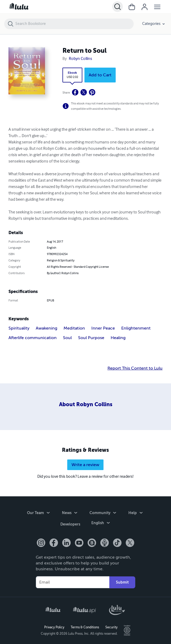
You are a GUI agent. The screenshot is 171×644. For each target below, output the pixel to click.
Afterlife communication (33, 338)
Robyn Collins (80, 59)
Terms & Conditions (85, 627)
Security (111, 627)
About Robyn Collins (86, 404)
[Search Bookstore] (74, 24)
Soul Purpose (91, 338)
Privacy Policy (54, 627)
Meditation (74, 328)
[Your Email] (73, 582)
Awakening (46, 328)
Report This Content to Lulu (135, 368)
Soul (67, 338)
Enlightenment (136, 328)
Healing (118, 338)
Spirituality (19, 328)
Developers (70, 525)
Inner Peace (103, 328)
